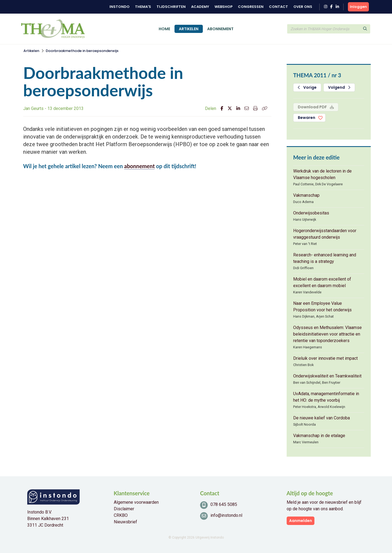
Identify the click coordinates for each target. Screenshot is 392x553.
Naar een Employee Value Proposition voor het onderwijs (322, 307)
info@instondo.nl (226, 515)
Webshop (223, 7)
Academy (200, 7)
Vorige (307, 87)
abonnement (139, 166)
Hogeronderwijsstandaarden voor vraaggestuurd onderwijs (325, 234)
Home (164, 29)
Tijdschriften (171, 7)
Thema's (143, 7)
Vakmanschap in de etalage (319, 436)
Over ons (303, 7)
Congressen (251, 7)
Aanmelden (301, 521)
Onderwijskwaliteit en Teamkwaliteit (327, 376)
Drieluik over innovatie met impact (325, 358)
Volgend (339, 87)
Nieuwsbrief (125, 522)
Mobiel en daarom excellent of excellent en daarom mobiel (322, 282)
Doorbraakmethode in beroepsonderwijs (82, 51)
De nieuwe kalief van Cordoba (321, 418)
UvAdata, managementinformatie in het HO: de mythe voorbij (326, 397)
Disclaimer (124, 509)
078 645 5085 (224, 504)
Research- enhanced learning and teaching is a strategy (325, 258)
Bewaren (307, 118)
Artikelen (189, 29)
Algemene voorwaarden (136, 502)
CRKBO (121, 515)
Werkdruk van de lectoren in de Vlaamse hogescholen (322, 174)
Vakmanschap (306, 195)
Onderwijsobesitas (311, 213)
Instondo (120, 7)
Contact (278, 7)
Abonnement (220, 29)
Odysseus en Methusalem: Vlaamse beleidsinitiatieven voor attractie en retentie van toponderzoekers (327, 334)
